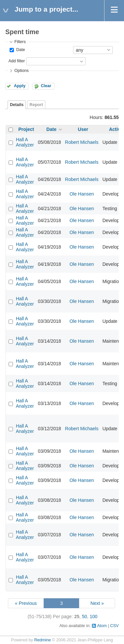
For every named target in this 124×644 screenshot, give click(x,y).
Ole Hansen (82, 194)
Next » (97, 603)
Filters (20, 42)
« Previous (26, 603)
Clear (46, 86)
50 (85, 616)
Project (26, 129)
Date (20, 50)
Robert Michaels (82, 142)
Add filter (17, 61)
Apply (20, 86)
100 (93, 616)
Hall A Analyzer (25, 142)
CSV (114, 626)
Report (36, 105)
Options (21, 71)
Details (17, 105)
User (83, 129)
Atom (102, 626)
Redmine (42, 640)
